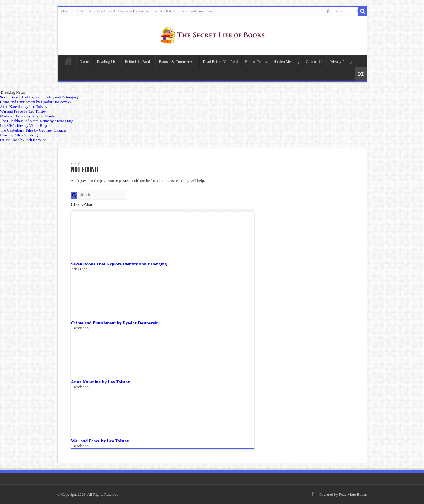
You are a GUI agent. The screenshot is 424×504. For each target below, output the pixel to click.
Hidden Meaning (286, 61)
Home (68, 61)
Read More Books (353, 494)
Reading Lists (107, 61)
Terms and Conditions (197, 11)
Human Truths (256, 61)
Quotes (85, 61)
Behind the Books (138, 61)
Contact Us (83, 11)
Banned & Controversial (178, 61)
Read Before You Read (220, 61)
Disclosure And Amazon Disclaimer (123, 11)
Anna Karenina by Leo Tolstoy (101, 382)
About (65, 11)
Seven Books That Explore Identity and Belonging (119, 264)
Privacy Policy (165, 11)
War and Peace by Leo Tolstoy (100, 441)
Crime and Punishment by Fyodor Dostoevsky (115, 323)
